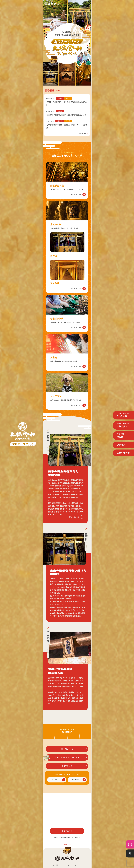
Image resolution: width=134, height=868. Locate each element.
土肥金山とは (123, 425)
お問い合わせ (123, 453)
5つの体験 (123, 415)
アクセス (121, 445)
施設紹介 (121, 436)
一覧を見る (83, 133)
